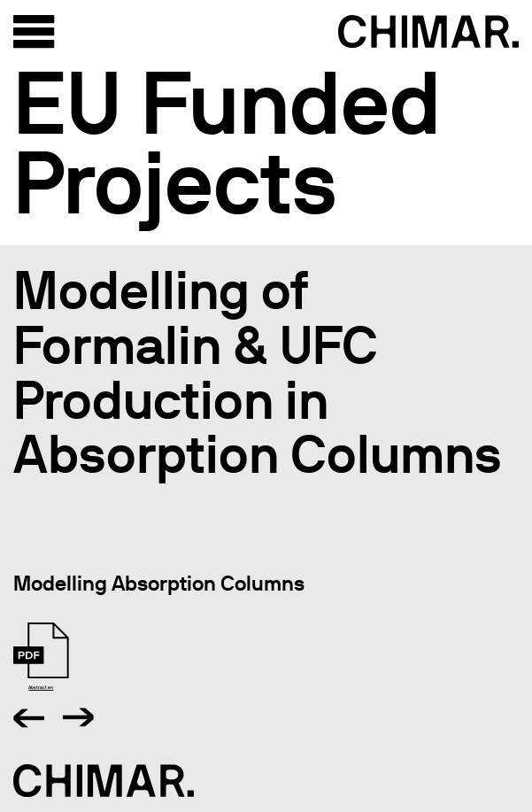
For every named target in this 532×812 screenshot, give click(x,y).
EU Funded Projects (227, 143)
